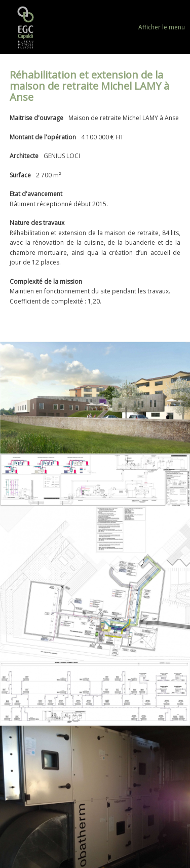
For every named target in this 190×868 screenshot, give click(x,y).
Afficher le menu (162, 27)
